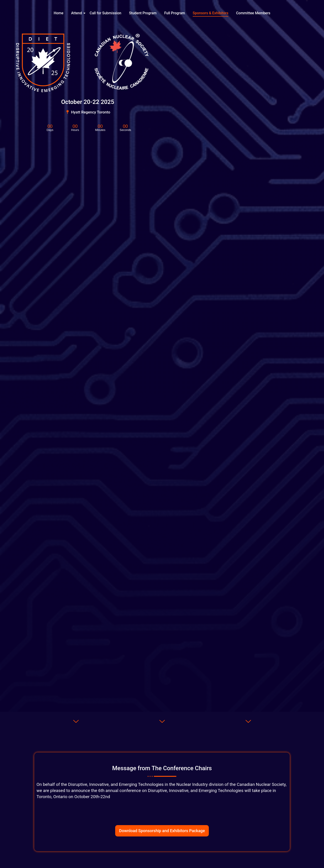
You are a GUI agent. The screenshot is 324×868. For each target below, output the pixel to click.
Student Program (143, 13)
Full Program (174, 13)
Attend (77, 13)
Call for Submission (105, 13)
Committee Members (253, 13)
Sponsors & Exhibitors (211, 13)
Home (59, 13)
